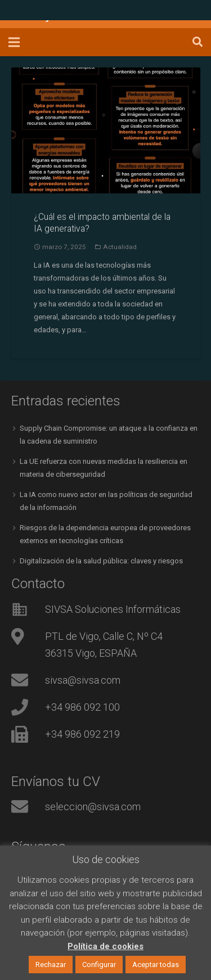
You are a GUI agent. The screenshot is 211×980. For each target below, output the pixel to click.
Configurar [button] (99, 965)
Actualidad (120, 247)
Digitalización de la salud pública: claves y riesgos (101, 561)
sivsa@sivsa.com (83, 680)
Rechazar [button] (51, 965)
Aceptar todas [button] (156, 965)
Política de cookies (105, 946)
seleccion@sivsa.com (93, 807)
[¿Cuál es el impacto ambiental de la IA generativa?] (106, 130)
